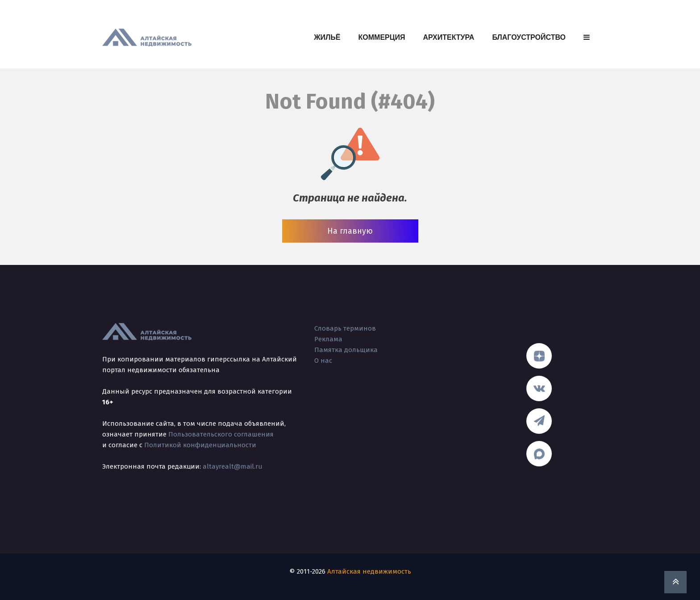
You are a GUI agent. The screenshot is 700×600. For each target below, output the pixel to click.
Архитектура (448, 37)
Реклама (328, 339)
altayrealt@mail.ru (233, 466)
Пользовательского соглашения (221, 434)
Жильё (327, 37)
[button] (587, 38)
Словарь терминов (345, 328)
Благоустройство (529, 37)
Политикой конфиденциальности (200, 445)
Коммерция (382, 37)
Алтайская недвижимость (369, 571)
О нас (323, 361)
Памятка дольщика (346, 350)
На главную (350, 231)
